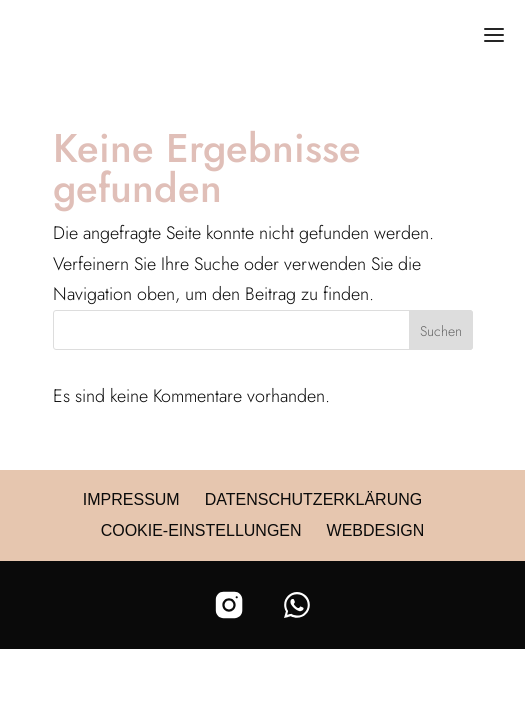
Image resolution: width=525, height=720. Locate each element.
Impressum (131, 499)
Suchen (441, 331)
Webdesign (376, 530)
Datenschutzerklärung (314, 499)
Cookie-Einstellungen (201, 530)
